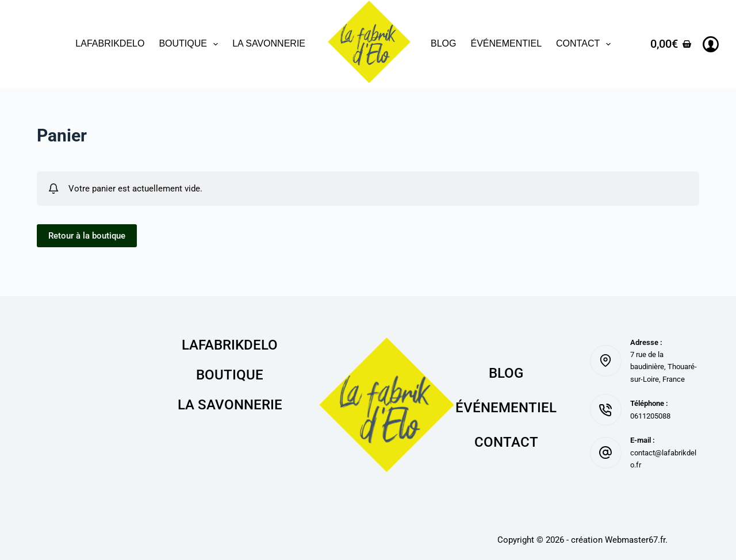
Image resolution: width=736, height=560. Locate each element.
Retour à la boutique (87, 236)
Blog (443, 43)
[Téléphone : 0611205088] (606, 410)
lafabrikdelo (110, 43)
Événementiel (506, 43)
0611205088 (650, 416)
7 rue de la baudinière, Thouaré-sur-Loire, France (664, 367)
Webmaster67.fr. (636, 540)
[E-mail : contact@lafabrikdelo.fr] (606, 453)
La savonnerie (269, 43)
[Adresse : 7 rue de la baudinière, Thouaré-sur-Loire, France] (606, 361)
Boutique (191, 44)
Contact (586, 44)
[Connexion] (711, 44)
